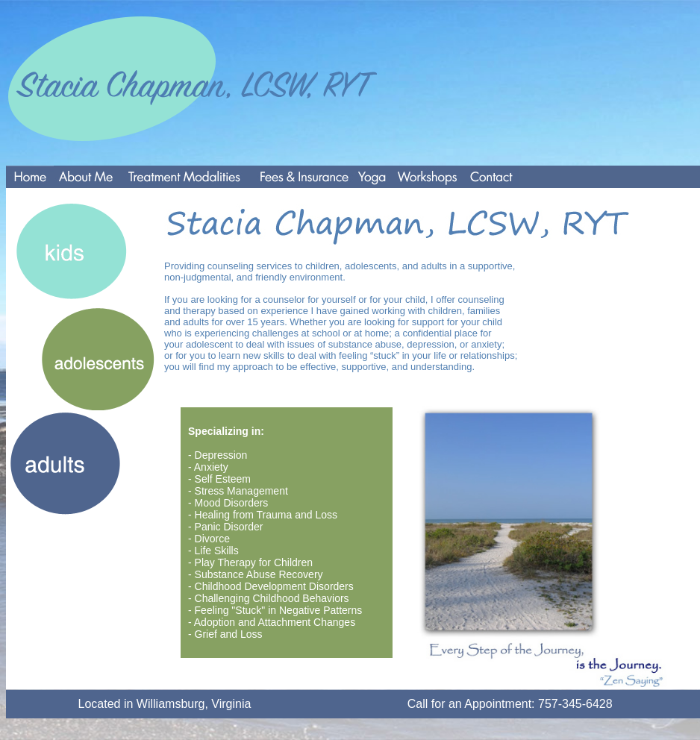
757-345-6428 (575, 704)
